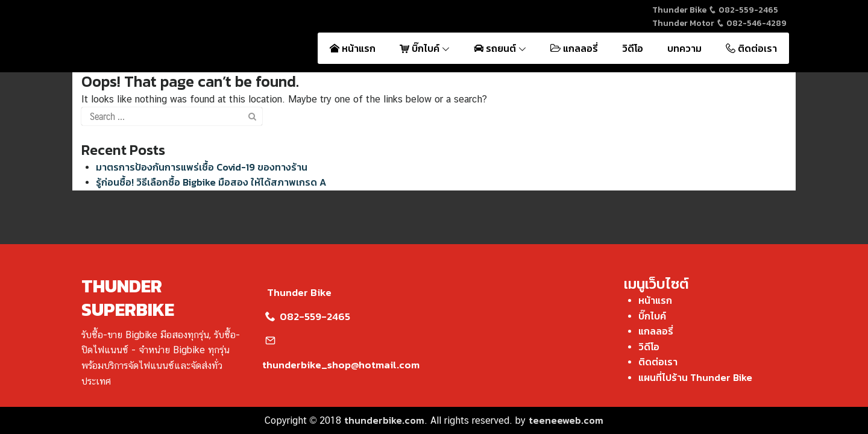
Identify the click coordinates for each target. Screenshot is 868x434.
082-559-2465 (743, 10)
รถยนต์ (500, 48)
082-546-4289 (751, 23)
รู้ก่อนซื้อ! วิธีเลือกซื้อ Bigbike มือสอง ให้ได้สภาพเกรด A (211, 182)
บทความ (684, 48)
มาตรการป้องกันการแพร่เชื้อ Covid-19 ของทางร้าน (202, 167)
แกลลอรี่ (574, 48)
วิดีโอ (633, 48)
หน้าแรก (353, 48)
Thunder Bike (297, 292)
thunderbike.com (384, 420)
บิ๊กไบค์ (425, 48)
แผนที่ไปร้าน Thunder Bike (695, 377)
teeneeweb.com (566, 420)
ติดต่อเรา (751, 48)
